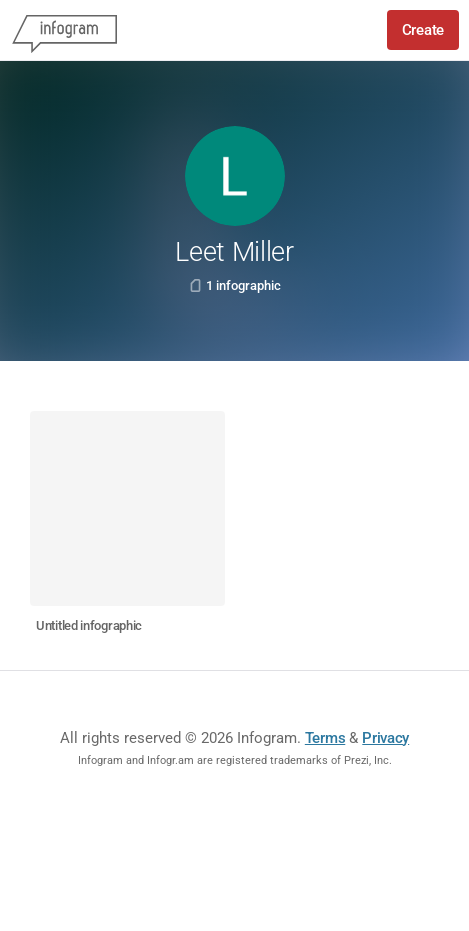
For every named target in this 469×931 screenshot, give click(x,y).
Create (423, 30)
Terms (325, 738)
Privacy (385, 738)
